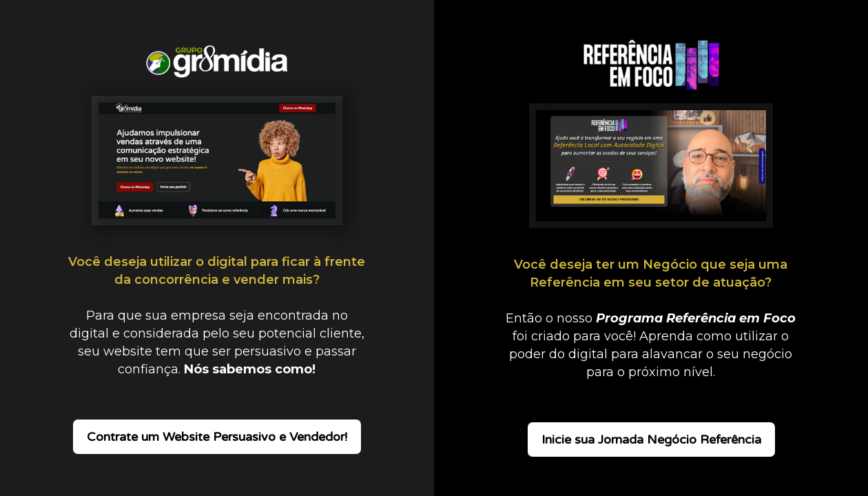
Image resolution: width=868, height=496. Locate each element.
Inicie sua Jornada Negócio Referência (651, 440)
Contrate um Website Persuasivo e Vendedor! (217, 437)
